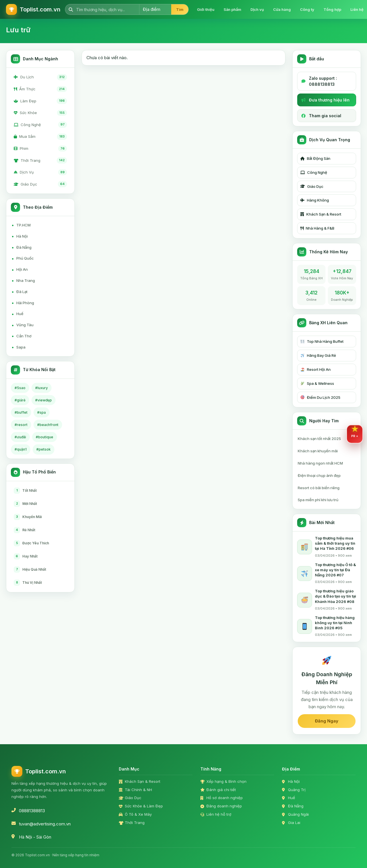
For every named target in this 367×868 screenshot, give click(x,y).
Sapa (18, 347)
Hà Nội (20, 236)
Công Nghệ (314, 172)
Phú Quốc (23, 258)
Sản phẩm (232, 9)
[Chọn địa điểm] (155, 9)
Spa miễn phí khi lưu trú (318, 500)
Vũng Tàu (22, 325)
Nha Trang (23, 280)
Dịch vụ (257, 9)
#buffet (21, 412)
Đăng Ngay (327, 721)
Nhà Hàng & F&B (317, 228)
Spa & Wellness (317, 383)
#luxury (42, 388)
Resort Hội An (316, 369)
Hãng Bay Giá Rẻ (318, 355)
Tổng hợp (332, 9)
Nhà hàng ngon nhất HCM (320, 463)
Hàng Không (315, 200)
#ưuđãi (20, 437)
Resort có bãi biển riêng (319, 488)
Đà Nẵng (21, 247)
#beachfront (48, 425)
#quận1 (21, 449)
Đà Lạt (19, 292)
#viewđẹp (44, 400)
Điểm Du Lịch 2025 (320, 397)
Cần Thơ (21, 336)
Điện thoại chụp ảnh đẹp (319, 475)
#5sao (20, 388)
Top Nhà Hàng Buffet (322, 341)
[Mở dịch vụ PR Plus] (355, 434)
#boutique (45, 437)
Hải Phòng (23, 303)
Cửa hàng (282, 9)
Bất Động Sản (315, 158)
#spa (42, 412)
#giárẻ (20, 400)
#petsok (44, 449)
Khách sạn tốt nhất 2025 (319, 439)
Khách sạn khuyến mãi (318, 451)
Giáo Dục (312, 186)
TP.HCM (21, 225)
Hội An (20, 270)
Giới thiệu (206, 9)
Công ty (307, 9)
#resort (21, 425)
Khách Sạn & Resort (321, 214)
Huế (17, 314)
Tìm (180, 9)
